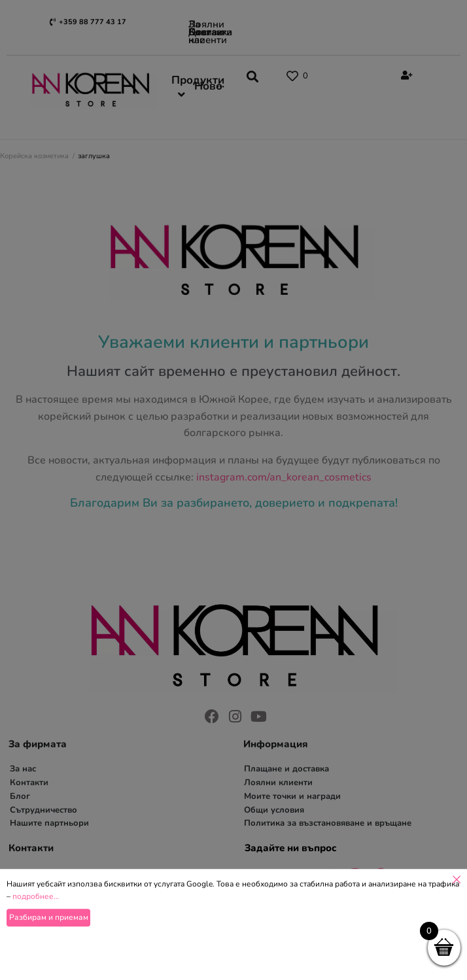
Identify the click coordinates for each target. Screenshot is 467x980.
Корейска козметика (34, 156)
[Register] (406, 76)
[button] (262, 79)
